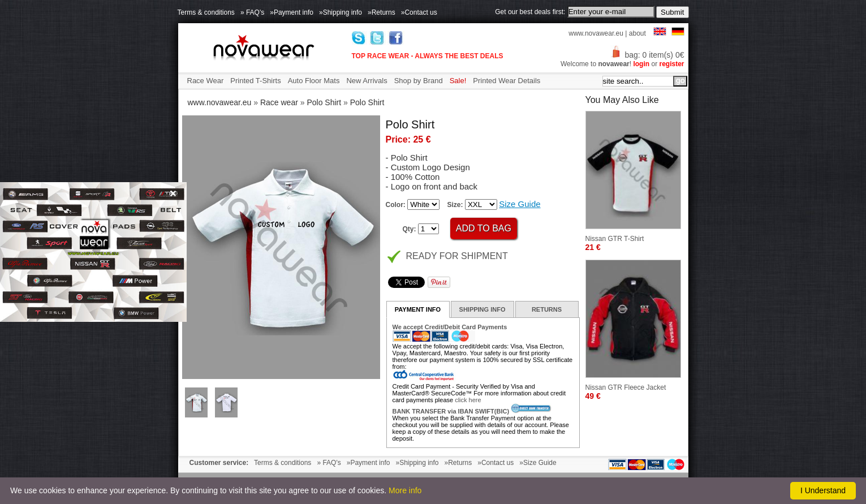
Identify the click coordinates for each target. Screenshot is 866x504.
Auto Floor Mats (314, 81)
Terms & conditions (206, 12)
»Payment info (292, 12)
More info (405, 490)
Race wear (279, 102)
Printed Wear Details (507, 81)
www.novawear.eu (596, 33)
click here (468, 400)
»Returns (382, 12)
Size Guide (520, 204)
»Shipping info (341, 12)
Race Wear (206, 81)
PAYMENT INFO (418, 309)
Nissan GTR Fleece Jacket (626, 387)
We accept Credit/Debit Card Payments (450, 327)
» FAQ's (252, 12)
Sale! (458, 81)
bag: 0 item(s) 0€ (647, 55)
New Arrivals (367, 81)
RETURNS (547, 309)
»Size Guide (538, 463)
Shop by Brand (419, 81)
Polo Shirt (324, 102)
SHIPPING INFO (482, 309)
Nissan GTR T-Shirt (615, 239)
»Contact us (419, 12)
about (637, 33)
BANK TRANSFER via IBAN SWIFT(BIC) (451, 411)
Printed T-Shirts (255, 81)
